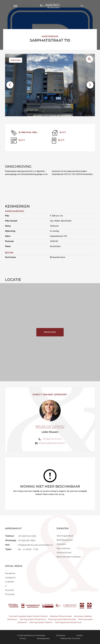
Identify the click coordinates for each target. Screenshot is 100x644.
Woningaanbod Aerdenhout (68, 622)
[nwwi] (48, 606)
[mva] (89, 606)
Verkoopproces (43, 638)
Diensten (61, 544)
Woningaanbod (65, 536)
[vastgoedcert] (31, 606)
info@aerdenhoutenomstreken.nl (35, 545)
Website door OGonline (70, 638)
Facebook (10, 573)
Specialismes (63, 548)
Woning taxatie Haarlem (41, 622)
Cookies (79, 635)
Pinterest (10, 594)
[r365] (67, 606)
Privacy (23, 638)
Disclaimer (61, 635)
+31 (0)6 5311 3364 (26, 540)
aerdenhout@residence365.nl (52, 443)
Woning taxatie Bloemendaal (62, 619)
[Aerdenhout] (50, 6)
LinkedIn (10, 582)
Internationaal (64, 553)
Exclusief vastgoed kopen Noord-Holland (28, 616)
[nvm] (82, 606)
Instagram (10, 578)
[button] (10, 85)
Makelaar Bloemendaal (61, 616)
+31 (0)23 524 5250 (27, 536)
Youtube (10, 590)
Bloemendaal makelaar (69, 557)
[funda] (14, 606)
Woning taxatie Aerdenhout (33, 619)
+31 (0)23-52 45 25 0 (52, 439)
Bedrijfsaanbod (65, 540)
